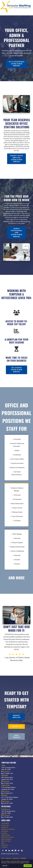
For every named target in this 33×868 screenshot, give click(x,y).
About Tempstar (6, 839)
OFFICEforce (6, 809)
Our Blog (19, 851)
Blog (3, 843)
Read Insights (17, 736)
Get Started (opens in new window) (16, 370)
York (3, 858)
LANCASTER (5, 785)
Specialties (5, 831)
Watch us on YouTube (12, 851)
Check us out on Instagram (16, 851)
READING (4, 795)
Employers (5, 827)
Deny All (5, 866)
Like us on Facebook (3, 851)
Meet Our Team (6, 841)
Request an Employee (8, 829)
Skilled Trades (6, 835)
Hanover (8, 858)
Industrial (4, 833)
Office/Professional (7, 837)
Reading (23, 858)
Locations (4, 847)
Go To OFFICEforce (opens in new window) (17, 64)
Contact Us (17, 726)
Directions (5, 771)
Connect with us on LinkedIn (9, 851)
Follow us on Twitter (6, 851)
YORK (3, 766)
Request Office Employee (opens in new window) (17, 159)
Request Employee (17, 716)
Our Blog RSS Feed (22, 851)
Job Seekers (5, 823)
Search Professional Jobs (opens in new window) (17, 233)
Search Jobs (5, 825)
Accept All (28, 866)
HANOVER (5, 775)
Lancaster (16, 858)
